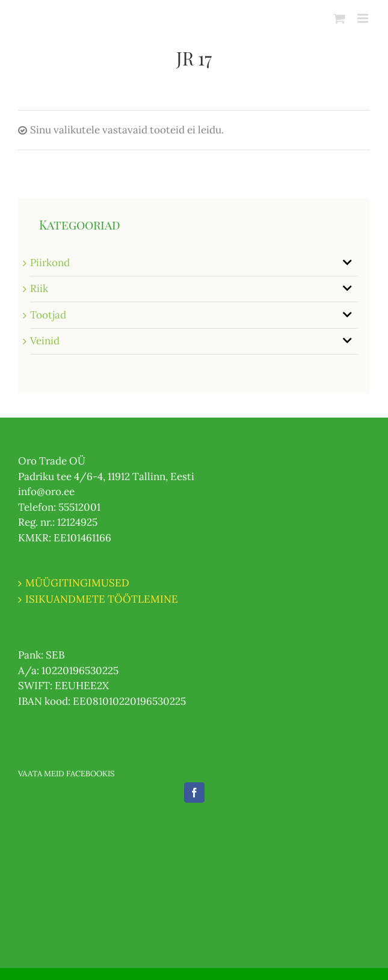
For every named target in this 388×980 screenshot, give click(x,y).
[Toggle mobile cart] (339, 18)
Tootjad (48, 315)
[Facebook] (194, 793)
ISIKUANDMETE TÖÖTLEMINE (102, 599)
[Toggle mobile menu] (364, 18)
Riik (39, 288)
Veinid (45, 341)
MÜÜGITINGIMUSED (77, 583)
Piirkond (50, 263)
